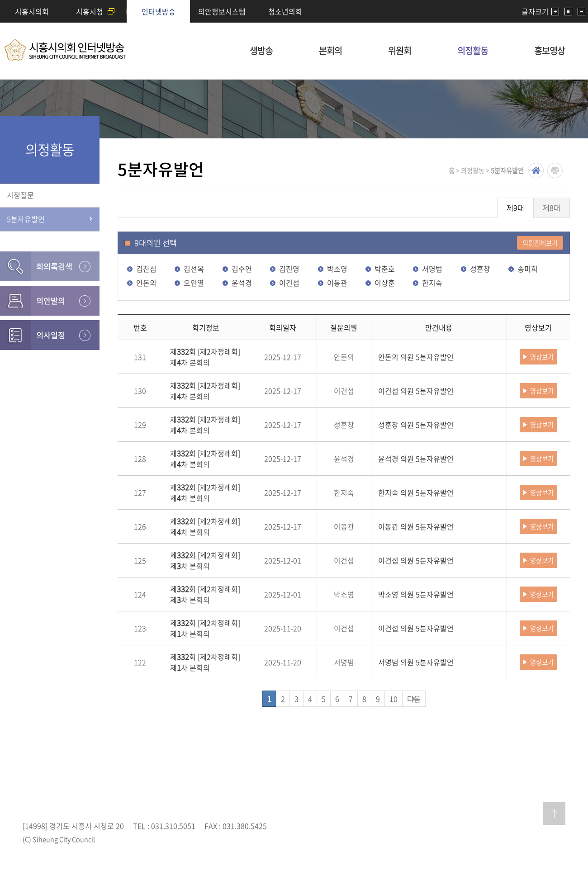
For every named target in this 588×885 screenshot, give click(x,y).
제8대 (552, 208)
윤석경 (242, 283)
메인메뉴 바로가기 (294, 1)
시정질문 (20, 195)
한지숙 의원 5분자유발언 (416, 492)
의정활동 (473, 50)
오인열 (194, 283)
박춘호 (385, 269)
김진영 (289, 269)
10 (394, 699)
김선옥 (194, 269)
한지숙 (432, 283)
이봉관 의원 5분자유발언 (416, 526)
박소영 (337, 269)
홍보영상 (550, 50)
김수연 (242, 269)
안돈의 (146, 283)
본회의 (330, 50)
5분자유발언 (26, 219)
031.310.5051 (173, 826)
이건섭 (289, 283)
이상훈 (385, 283)
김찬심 (146, 269)
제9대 (515, 208)
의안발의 (51, 301)
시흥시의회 (32, 11)
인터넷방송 (159, 11)
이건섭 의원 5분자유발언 (416, 391)
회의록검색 (54, 266)
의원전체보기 (540, 243)
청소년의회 (285, 11)
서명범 (432, 269)
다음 (414, 699)
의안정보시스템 (222, 11)
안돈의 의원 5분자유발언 (416, 357)
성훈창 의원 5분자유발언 (416, 425)
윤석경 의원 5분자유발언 (416, 459)
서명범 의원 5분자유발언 (416, 662)
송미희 (528, 269)
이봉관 (337, 283)
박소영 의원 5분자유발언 (416, 594)
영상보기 (542, 357)
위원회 (400, 50)
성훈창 (480, 269)
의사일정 (51, 335)
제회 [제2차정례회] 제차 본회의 (205, 357)
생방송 (261, 50)
